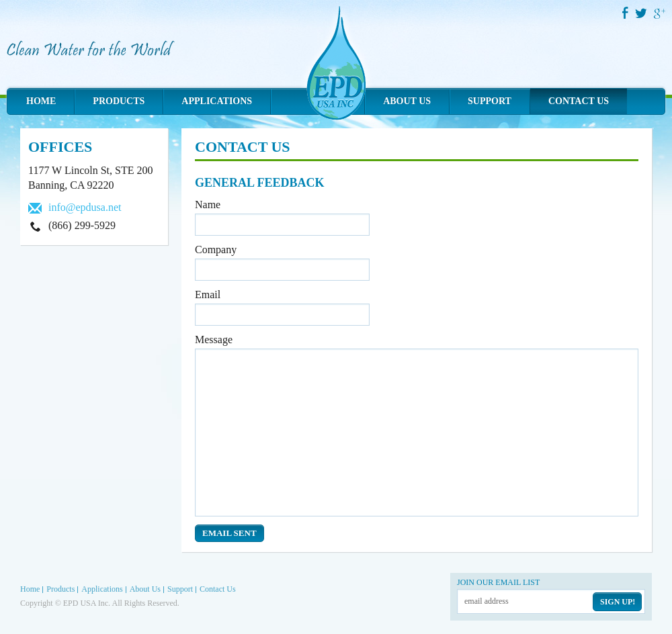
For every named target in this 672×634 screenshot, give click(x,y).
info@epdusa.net (85, 207)
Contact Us (579, 101)
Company (216, 250)
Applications (217, 101)
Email (208, 295)
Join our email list (498, 582)
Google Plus (660, 13)
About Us (407, 101)
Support (490, 101)
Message (214, 339)
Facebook (625, 13)
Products (119, 101)
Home (41, 101)
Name (208, 205)
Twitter (642, 13)
